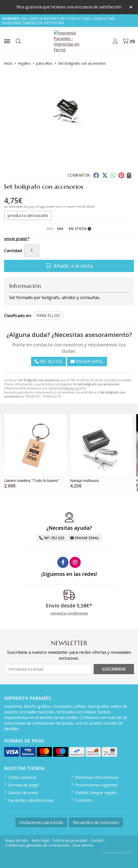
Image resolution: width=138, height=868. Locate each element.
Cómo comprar (22, 777)
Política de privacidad (70, 840)
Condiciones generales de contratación (37, 845)
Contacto (84, 800)
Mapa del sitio (17, 840)
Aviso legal (40, 840)
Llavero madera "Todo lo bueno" (32, 480)
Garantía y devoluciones (31, 800)
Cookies (97, 840)
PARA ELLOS (71, 388)
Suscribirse (114, 669)
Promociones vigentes (96, 785)
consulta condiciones (69, 613)
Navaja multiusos (85, 480)
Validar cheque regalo (96, 793)
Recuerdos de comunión (96, 822)
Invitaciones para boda (41, 822)
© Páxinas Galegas (117, 853)
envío (30, 207)
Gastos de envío (23, 793)
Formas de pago (24, 785)
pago (43, 207)
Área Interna (83, 845)
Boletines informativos (97, 777)
